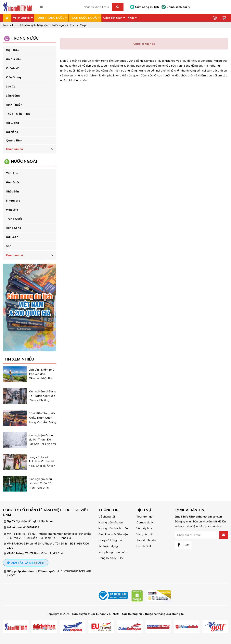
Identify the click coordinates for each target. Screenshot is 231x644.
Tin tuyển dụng (108, 546)
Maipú (84, 25)
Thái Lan (12, 173)
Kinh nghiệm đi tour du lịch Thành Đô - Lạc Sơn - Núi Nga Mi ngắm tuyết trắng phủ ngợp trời (42, 444)
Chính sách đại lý (176, 7)
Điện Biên (13, 50)
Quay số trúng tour (111, 540)
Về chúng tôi (22, 18)
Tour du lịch (10, 25)
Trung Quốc (14, 219)
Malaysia (12, 210)
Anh (9, 246)
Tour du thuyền (146, 540)
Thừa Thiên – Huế (18, 114)
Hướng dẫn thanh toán (113, 528)
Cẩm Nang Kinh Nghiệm (34, 25)
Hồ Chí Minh (14, 59)
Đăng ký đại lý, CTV (111, 558)
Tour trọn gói (145, 517)
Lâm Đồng (13, 96)
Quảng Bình (14, 140)
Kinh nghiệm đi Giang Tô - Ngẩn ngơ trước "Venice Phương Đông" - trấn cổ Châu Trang (43, 400)
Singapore (13, 201)
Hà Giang (12, 123)
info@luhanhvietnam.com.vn (203, 517)
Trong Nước (25, 38)
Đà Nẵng (12, 132)
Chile (73, 25)
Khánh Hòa (14, 68)
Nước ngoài (59, 25)
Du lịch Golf (144, 546)
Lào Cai (11, 86)
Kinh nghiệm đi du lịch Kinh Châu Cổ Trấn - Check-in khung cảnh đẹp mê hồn (42, 488)
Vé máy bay (144, 528)
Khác (131, 18)
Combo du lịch (146, 522)
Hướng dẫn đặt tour (111, 522)
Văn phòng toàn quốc (113, 552)
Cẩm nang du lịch (144, 7)
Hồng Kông (13, 228)
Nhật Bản (12, 191)
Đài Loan (12, 237)
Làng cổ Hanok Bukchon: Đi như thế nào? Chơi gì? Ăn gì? (42, 461)
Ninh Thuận (14, 105)
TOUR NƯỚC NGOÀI (84, 18)
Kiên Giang (13, 77)
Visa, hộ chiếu (145, 534)
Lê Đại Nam (45, 521)
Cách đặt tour (113, 18)
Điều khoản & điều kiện (113, 534)
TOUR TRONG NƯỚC (50, 18)
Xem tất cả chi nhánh (26, 563)
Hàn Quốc (13, 182)
